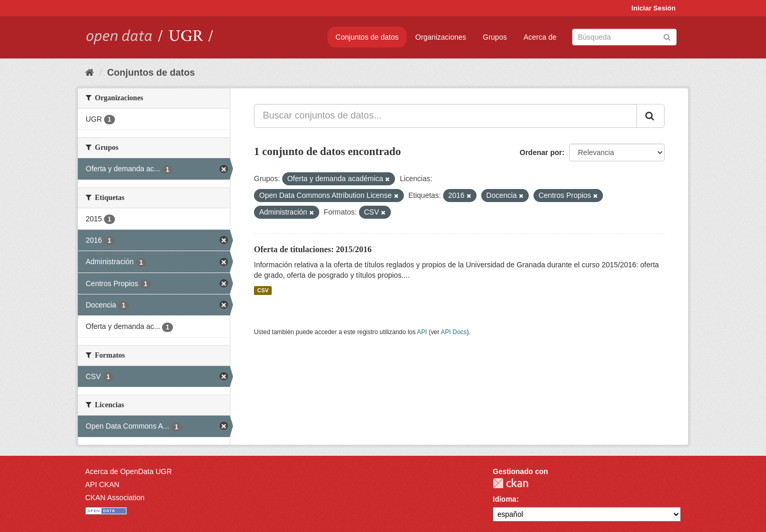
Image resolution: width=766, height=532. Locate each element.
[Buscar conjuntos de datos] (624, 37)
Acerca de (540, 37)
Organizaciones (441, 37)
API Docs (454, 332)
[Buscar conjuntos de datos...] (445, 116)
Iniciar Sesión (653, 8)
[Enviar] (667, 36)
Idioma (504, 499)
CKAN (510, 483)
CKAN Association (115, 498)
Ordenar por (541, 152)
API (422, 332)
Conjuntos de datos (367, 37)
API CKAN (102, 484)
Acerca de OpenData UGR (129, 471)
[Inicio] (90, 73)
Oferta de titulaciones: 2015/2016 (313, 249)
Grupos (495, 37)
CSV (263, 290)
